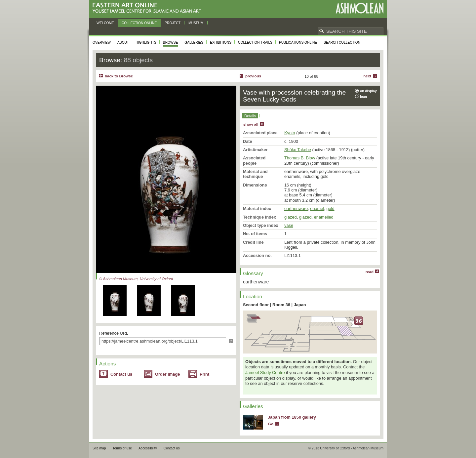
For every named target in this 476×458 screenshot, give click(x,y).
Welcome (105, 23)
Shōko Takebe (298, 150)
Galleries (194, 42)
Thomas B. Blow (300, 158)
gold (330, 208)
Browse (171, 42)
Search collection (342, 42)
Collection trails (255, 42)
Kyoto (290, 133)
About (123, 42)
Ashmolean (359, 8)
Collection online (139, 23)
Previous (253, 76)
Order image (167, 374)
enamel (317, 208)
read (370, 272)
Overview (102, 42)
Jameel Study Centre (265, 373)
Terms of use (122, 448)
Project (173, 23)
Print (204, 374)
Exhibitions (221, 42)
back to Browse (119, 76)
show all (251, 124)
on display (368, 91)
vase (289, 225)
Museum (196, 23)
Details (250, 116)
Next (367, 76)
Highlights (146, 42)
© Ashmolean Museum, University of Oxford (136, 279)
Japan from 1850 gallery (292, 417)
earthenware (296, 208)
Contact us (121, 374)
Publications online (298, 42)
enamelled (324, 217)
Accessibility (148, 448)
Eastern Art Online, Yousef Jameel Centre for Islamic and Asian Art (149, 8)
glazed (291, 217)
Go (271, 424)
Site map (99, 448)
